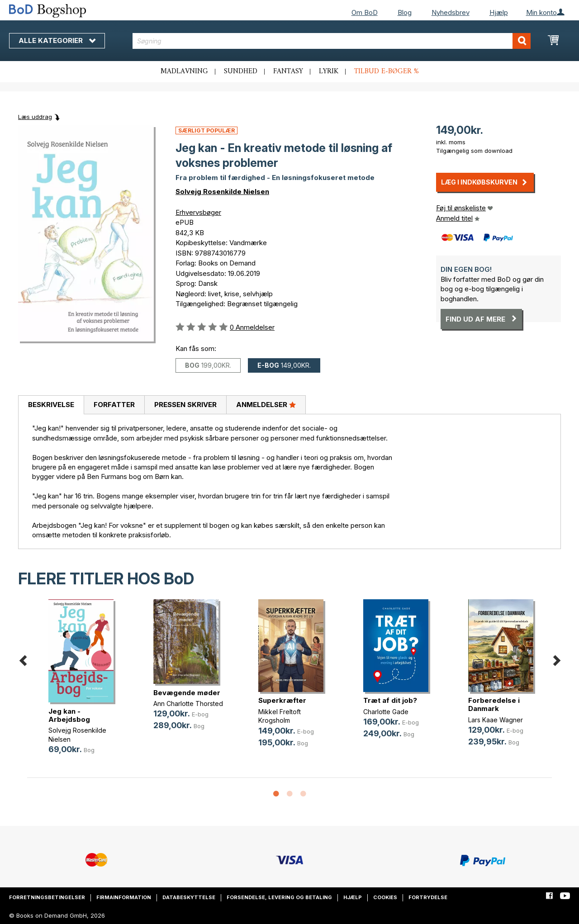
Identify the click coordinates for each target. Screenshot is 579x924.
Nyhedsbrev (451, 12)
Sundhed (241, 71)
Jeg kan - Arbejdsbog (69, 715)
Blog (405, 12)
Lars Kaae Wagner (496, 720)
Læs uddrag (35, 117)
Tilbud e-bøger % (387, 71)
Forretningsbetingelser (47, 897)
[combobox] (332, 41)
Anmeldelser (266, 404)
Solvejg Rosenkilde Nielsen (222, 192)
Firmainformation (124, 897)
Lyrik (329, 71)
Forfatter (114, 405)
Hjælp (499, 12)
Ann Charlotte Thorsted (188, 704)
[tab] (51, 405)
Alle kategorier (57, 40)
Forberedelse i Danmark (494, 704)
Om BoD (365, 12)
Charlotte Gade (386, 712)
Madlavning (184, 71)
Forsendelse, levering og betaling (279, 897)
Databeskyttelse (189, 897)
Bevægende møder (187, 693)
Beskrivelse (51, 405)
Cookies (385, 897)
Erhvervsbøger (198, 212)
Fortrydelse (428, 897)
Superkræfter (282, 700)
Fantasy (288, 71)
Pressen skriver (185, 405)
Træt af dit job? (390, 700)
